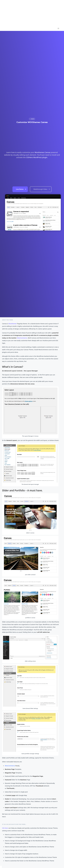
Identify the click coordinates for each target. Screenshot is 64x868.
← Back (32, 119)
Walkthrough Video (42, 189)
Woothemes (13, 324)
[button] (58, 28)
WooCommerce (22, 338)
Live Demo (21, 189)
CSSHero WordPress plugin (37, 157)
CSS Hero (5, 828)
